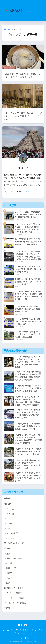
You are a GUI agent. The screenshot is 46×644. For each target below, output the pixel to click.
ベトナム (10, 509)
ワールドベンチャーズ (14, 543)
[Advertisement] (34, 12)
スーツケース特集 (14, 593)
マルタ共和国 (12, 533)
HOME (23, 625)
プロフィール (28, 630)
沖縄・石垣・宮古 (14, 559)
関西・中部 (11, 568)
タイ (8, 519)
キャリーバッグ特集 (15, 598)
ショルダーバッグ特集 (16, 603)
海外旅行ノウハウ (12, 498)
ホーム (6, 630)
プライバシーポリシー (23, 633)
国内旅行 (8, 548)
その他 (9, 563)
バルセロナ (11, 538)
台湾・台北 (11, 529)
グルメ (9, 578)
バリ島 (9, 524)
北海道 (9, 573)
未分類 (7, 608)
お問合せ (39, 630)
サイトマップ (16, 630)
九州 (8, 554)
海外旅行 (8, 504)
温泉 (8, 583)
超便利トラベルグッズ (14, 588)
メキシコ (10, 514)
